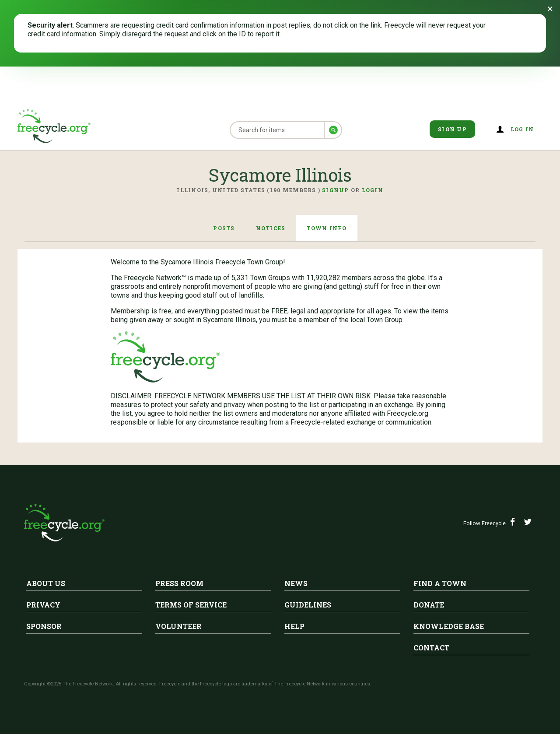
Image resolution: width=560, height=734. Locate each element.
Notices (271, 228)
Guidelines (308, 605)
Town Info (326, 228)
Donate (429, 605)
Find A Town (440, 583)
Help (294, 626)
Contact (431, 648)
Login (373, 190)
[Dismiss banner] (550, 9)
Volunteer (178, 626)
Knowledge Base (449, 626)
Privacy (43, 605)
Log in (522, 129)
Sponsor (44, 626)
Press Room (179, 583)
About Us (46, 583)
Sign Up (452, 129)
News (296, 583)
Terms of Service (191, 605)
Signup (336, 190)
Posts (224, 228)
